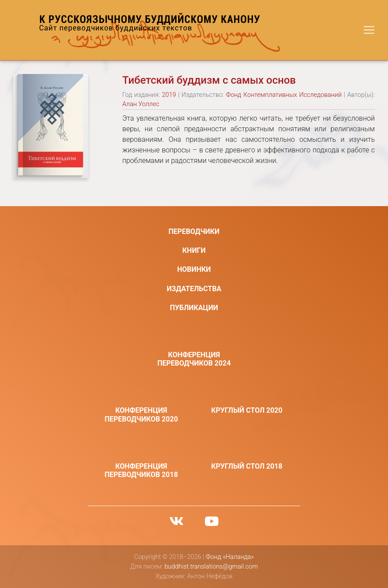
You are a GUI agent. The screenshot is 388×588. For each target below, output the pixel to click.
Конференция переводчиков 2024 (194, 359)
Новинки (194, 269)
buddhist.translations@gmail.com (211, 567)
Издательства (194, 289)
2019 (169, 95)
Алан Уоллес (141, 104)
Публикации (194, 308)
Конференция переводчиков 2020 (141, 414)
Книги (194, 250)
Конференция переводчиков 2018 (141, 470)
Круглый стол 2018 (247, 466)
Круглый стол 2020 (247, 410)
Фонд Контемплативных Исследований (284, 95)
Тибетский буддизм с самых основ (209, 80)
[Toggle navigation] (369, 30)
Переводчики (194, 231)
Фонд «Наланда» (230, 557)
